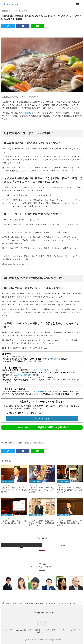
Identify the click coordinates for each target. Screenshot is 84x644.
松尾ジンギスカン (39, 443)
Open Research (38, 391)
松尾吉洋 (20, 443)
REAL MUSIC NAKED (22, 375)
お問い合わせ (42, 632)
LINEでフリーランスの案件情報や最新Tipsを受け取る (42, 427)
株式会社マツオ (27, 113)
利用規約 (46, 630)
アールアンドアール (8, 443)
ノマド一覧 (8, 630)
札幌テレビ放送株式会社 (42, 370)
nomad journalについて (23, 630)
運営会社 (37, 630)
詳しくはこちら (42, 418)
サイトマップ (75, 630)
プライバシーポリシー (60, 630)
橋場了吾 (28, 443)
